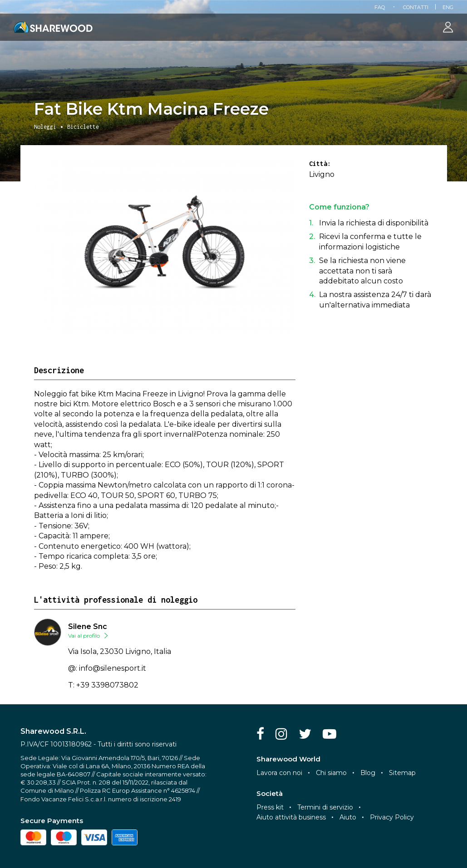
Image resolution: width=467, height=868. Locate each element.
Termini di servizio (325, 807)
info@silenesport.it (113, 668)
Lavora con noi (279, 773)
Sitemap (402, 773)
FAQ (380, 7)
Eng (448, 7)
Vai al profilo (84, 636)
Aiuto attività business (291, 817)
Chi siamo (331, 773)
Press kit (270, 807)
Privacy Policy (392, 817)
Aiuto (348, 817)
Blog (368, 773)
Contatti (416, 7)
